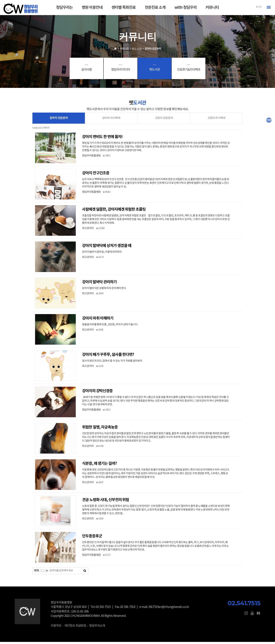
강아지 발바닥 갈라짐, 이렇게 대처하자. (102, 254)
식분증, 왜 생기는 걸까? (99, 465)
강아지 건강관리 (59, 120)
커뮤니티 (212, 8)
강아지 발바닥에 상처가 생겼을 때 (107, 248)
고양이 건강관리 (164, 120)
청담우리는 (64, 8)
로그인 (259, 7)
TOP (269, 120)
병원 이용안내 (92, 8)
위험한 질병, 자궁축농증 (100, 429)
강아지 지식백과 (111, 120)
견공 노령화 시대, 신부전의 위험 (105, 502)
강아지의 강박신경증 (97, 393)
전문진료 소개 (155, 8)
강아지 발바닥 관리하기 (99, 284)
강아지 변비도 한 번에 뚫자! (102, 139)
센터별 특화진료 (124, 8)
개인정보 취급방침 (75, 628)
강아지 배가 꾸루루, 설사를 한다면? (108, 357)
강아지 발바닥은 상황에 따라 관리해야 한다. (104, 290)
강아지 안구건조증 (96, 175)
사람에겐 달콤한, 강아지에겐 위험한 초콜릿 (114, 211)
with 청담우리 (186, 8)
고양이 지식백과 (216, 120)
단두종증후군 (92, 538)
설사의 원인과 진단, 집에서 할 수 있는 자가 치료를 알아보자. (112, 363)
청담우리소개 (97, 628)
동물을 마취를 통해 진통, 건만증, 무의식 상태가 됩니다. (110, 326)
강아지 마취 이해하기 (98, 320)
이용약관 (56, 628)
